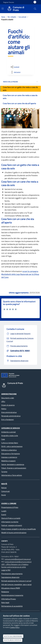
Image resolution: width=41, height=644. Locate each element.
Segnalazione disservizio (10, 577)
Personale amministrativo (11, 416)
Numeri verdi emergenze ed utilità (14, 567)
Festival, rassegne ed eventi (12, 525)
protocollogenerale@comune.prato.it (18, 562)
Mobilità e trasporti (8, 461)
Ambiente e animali (9, 432)
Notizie (4, 488)
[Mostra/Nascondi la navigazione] (3, 9)
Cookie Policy (15, 627)
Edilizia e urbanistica (9, 450)
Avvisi (4, 495)
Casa (3, 439)
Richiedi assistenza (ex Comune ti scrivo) (16, 581)
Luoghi (4, 511)
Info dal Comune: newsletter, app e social (16, 584)
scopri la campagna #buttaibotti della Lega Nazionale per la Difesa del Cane (20, 274)
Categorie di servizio (11, 428)
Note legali (5, 602)
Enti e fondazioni (8, 420)
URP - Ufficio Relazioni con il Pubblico (15, 564)
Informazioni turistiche (10, 522)
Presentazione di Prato (10, 507)
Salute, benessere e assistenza (13, 464)
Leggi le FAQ (6, 570)
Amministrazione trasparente (12, 595)
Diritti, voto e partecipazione (12, 446)
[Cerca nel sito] (35, 9)
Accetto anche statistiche (13, 640)
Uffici (3, 401)
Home (3, 17)
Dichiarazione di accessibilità (12, 606)
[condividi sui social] (15, 67)
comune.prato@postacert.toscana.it (18, 559)
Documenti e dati (8, 398)
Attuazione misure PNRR (11, 588)
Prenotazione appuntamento (12, 574)
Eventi (4, 515)
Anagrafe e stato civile (10, 436)
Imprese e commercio (9, 457)
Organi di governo (8, 405)
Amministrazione (9, 394)
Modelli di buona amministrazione (14, 533)
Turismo (4, 472)
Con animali (22, 17)
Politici (4, 409)
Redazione (5, 592)
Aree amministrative (9, 412)
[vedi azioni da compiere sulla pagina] (15, 72)
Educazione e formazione (11, 454)
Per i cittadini (12, 17)
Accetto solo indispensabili (13, 636)
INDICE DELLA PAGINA (20, 82)
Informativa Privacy (9, 599)
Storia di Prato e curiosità (11, 518)
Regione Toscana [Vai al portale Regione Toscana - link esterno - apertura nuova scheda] (9, 2)
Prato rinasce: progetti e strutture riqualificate (19, 529)
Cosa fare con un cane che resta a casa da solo (20, 97)
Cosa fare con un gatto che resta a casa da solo (20, 89)
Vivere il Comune (9, 503)
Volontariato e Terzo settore (12, 475)
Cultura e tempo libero (10, 443)
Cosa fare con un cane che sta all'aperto (19, 103)
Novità (4, 484)
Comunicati (6, 491)
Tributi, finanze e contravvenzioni (14, 468)
